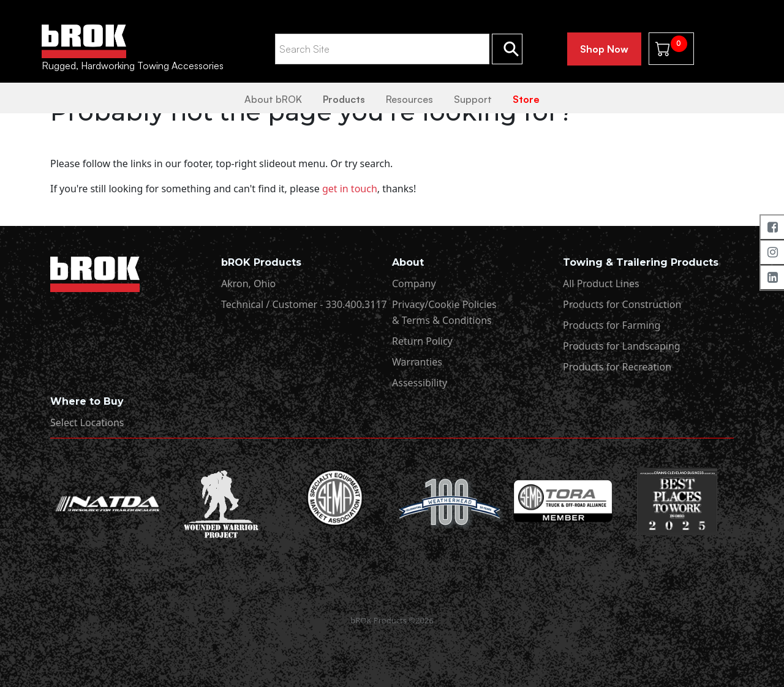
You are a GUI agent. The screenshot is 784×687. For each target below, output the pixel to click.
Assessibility (420, 383)
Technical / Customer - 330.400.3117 (304, 304)
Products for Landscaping (622, 346)
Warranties (417, 362)
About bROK (273, 99)
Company (414, 283)
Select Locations (87, 422)
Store (526, 99)
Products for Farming (612, 325)
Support (473, 99)
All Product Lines (601, 283)
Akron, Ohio (248, 283)
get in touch (350, 189)
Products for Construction (622, 304)
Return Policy (422, 341)
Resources (409, 99)
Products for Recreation (617, 367)
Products (344, 99)
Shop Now (604, 49)
